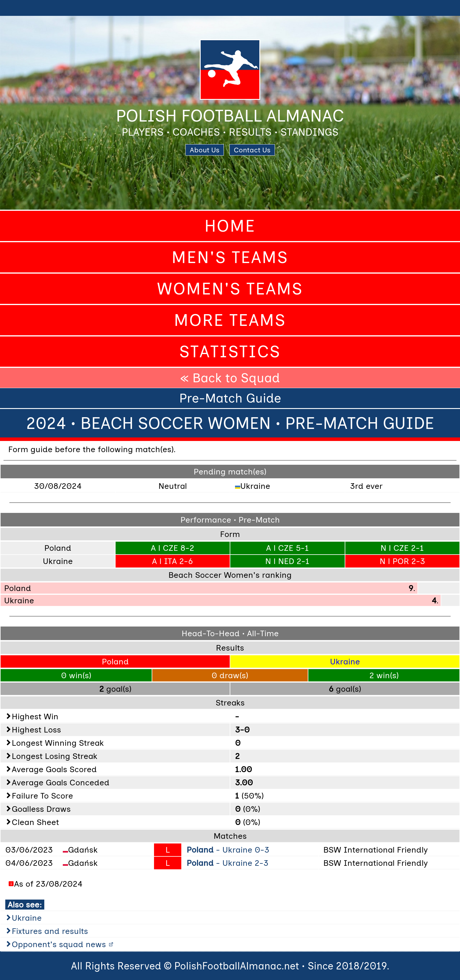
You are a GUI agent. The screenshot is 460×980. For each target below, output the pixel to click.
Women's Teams (230, 289)
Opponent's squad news (59, 944)
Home (230, 226)
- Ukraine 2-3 (228, 863)
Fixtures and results (50, 931)
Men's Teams (230, 257)
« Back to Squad (230, 378)
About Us (205, 150)
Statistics (230, 352)
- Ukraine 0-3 (228, 850)
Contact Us (252, 150)
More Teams (230, 320)
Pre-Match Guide (230, 398)
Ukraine (27, 918)
